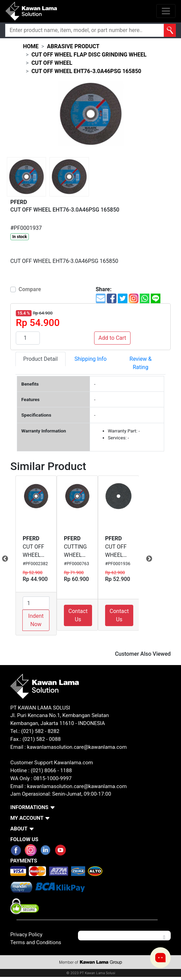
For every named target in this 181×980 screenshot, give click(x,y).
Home (31, 46)
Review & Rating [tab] (140, 363)
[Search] (84, 30)
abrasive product (73, 46)
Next (144, 559)
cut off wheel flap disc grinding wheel (89, 55)
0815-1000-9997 (53, 778)
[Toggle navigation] (166, 11)
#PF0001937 (26, 228)
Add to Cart (112, 338)
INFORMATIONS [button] (29, 807)
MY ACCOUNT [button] (27, 818)
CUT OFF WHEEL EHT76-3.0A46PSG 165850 (86, 71)
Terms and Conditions (36, 942)
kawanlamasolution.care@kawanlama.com (77, 747)
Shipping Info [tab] (91, 359)
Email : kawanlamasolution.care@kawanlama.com (69, 786)
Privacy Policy (26, 935)
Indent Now (36, 620)
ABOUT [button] (19, 829)
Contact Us (78, 615)
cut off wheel (52, 63)
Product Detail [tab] (41, 359)
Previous (10, 559)
